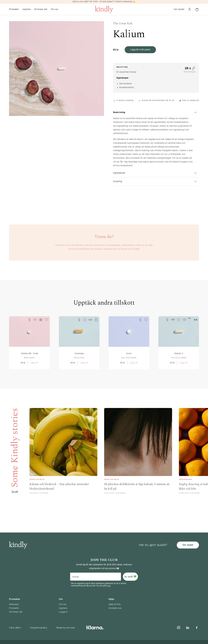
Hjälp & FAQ (114, 604)
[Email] (96, 577)
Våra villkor (15, 628)
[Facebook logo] (197, 628)
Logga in (63, 612)
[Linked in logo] (188, 628)
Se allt (15, 492)
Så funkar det (41, 9)
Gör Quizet (179, 9)
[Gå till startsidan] (104, 9)
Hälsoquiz (14, 604)
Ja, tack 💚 (130, 577)
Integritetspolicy (39, 628)
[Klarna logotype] (95, 628)
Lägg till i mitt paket (140, 50)
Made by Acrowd (65, 628)
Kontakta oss (115, 608)
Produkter (14, 608)
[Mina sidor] (190, 9)
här (109, 586)
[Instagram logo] (179, 628)
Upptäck (26, 9)
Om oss (54, 9)
